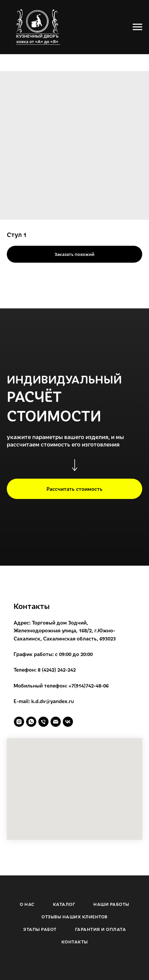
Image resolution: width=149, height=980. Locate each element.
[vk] (68, 722)
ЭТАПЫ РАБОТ (40, 929)
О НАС (27, 904)
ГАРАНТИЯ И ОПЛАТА (101, 929)
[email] (56, 722)
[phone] (43, 722)
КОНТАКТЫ (75, 942)
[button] (74, 489)
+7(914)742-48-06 (89, 685)
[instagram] (19, 722)
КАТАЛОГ (64, 904)
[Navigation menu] (137, 27)
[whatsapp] (31, 722)
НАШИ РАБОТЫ (111, 904)
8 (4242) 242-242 (57, 670)
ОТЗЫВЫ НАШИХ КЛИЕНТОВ (74, 917)
